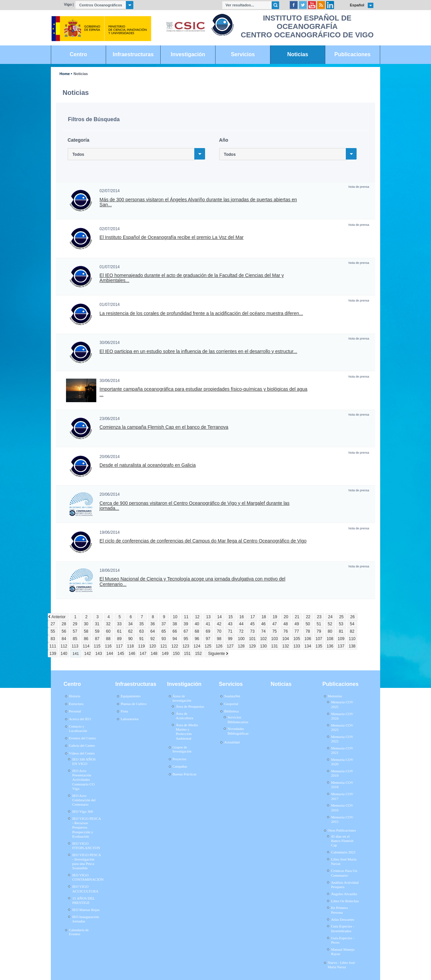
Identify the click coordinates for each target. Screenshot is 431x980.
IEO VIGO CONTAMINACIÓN (88, 877)
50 (308, 624)
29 (75, 624)
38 (175, 624)
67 (186, 631)
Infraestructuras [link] (133, 54)
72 (241, 631)
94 (175, 639)
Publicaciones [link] (352, 54)
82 (352, 631)
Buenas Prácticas (184, 774)
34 (130, 624)
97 (208, 639)
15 (230, 617)
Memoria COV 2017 (342, 796)
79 (319, 631)
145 (121, 654)
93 (163, 639)
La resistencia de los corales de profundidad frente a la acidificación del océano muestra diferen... (201, 313)
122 (175, 646)
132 (286, 646)
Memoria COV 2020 (342, 762)
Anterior (59, 617)
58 (86, 631)
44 (241, 624)
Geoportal (231, 704)
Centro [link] (78, 54)
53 (341, 624)
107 (319, 639)
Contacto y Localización (78, 729)
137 (341, 646)
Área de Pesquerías (190, 706)
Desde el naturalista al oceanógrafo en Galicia (148, 465)
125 (208, 646)
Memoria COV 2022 (342, 739)
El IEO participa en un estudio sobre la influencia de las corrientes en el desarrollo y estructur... (198, 352)
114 (86, 646)
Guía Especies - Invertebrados (343, 928)
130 (263, 646)
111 (53, 646)
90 (130, 639)
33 (119, 624)
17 (253, 617)
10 (175, 617)
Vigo (68, 4)
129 (252, 646)
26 (352, 617)
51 (319, 624)
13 (208, 617)
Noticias (81, 74)
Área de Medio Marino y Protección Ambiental (187, 732)
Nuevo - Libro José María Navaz (341, 965)
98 (219, 639)
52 (330, 624)
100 (241, 639)
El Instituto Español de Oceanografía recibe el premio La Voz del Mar (172, 237)
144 (110, 654)
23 (319, 617)
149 (165, 654)
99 (230, 639)
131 (274, 646)
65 (163, 631)
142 (88, 654)
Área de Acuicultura (185, 716)
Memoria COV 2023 (342, 727)
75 (275, 631)
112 (64, 646)
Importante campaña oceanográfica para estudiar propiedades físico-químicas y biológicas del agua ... (204, 392)
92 (152, 639)
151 (187, 654)
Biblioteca (231, 711)
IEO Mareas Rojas (86, 910)
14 (219, 617)
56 (64, 631)
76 (286, 631)
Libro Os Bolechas (345, 901)
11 (186, 617)
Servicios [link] (243, 54)
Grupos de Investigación (182, 749)
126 (219, 646)
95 (186, 639)
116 (108, 646)
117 (119, 646)
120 (153, 646)
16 (242, 617)
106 (308, 639)
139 (53, 654)
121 (164, 646)
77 (296, 631)
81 (341, 631)
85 (75, 639)
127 (230, 646)
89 (119, 639)
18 (264, 617)
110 (352, 639)
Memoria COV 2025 (342, 704)
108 (330, 639)
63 (142, 631)
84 (64, 639)
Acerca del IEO (80, 719)
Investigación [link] (188, 54)
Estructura (76, 704)
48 (286, 624)
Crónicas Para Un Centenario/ (344, 873)
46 (263, 624)
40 (197, 624)
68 (197, 631)
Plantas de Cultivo (134, 704)
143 (99, 654)
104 (286, 639)
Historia (75, 696)
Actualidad (232, 742)
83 (53, 639)
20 (286, 617)
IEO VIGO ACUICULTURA (86, 889)
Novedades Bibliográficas (238, 731)
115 (97, 646)
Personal (75, 711)
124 (197, 646)
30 (86, 624)
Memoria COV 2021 (342, 750)
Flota (124, 711)
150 (176, 654)
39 (186, 624)
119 (141, 646)
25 (341, 617)
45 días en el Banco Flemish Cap (342, 841)
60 (108, 631)
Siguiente (217, 654)
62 (130, 631)
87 (97, 639)
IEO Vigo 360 (83, 811)
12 (197, 617)
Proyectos (179, 759)
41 (208, 624)
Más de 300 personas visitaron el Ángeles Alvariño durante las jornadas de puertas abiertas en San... (198, 202)
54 (352, 624)
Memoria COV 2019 (342, 773)
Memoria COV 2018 (342, 785)
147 (143, 654)
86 (86, 639)
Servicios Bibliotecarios (238, 719)
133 (297, 646)
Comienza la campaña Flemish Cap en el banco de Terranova (164, 427)
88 (108, 639)
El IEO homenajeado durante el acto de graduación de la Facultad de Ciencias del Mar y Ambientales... (192, 278)
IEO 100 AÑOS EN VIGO (84, 761)
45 (252, 624)
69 (208, 631)
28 (64, 624)
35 (142, 624)
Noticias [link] (298, 54)
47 (275, 624)
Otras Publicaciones (342, 830)
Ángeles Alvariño (344, 894)
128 (241, 646)
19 (275, 617)
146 (132, 654)
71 (230, 631)
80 (330, 631)
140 (64, 654)
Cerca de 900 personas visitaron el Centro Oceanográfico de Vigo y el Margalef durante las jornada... (195, 506)
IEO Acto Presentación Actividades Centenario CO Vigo (84, 780)
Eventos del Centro (82, 738)
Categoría (78, 140)
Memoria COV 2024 (342, 716)
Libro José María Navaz (344, 861)
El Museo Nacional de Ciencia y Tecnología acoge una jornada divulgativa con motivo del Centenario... (193, 582)
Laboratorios (130, 719)
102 (263, 639)
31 (97, 624)
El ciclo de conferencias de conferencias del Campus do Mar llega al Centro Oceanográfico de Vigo (203, 541)
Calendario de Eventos (79, 932)
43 (230, 624)
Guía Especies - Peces (343, 940)
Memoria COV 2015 (342, 819)
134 (308, 646)
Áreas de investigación (182, 698)
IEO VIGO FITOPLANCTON (86, 846)
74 (263, 631)
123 (186, 646)
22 (308, 617)
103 (274, 639)
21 (297, 617)
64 (152, 631)
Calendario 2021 (343, 852)
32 (108, 624)
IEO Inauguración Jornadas (86, 919)
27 (53, 624)
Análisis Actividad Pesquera (345, 885)
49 (296, 624)
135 (319, 646)
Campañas (180, 766)
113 (75, 646)
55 (53, 631)
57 (75, 631)
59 (97, 631)
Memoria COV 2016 (342, 808)
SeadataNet (232, 696)
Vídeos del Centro (82, 753)
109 (341, 639)
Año (224, 140)
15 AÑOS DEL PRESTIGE (84, 900)
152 (198, 654)
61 (119, 631)
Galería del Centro (82, 746)
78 (308, 631)
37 (163, 624)
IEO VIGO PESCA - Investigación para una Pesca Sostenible (87, 862)
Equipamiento (130, 696)
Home (65, 74)
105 (297, 639)
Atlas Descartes (343, 919)
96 (197, 639)
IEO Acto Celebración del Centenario (84, 800)
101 (252, 639)
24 (330, 617)
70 (219, 631)
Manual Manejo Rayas (343, 952)
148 (154, 654)
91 (142, 639)
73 (252, 631)
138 (352, 646)
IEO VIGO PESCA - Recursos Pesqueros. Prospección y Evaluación (87, 827)
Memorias (335, 696)
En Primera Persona (339, 910)
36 (152, 624)
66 (175, 631)
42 (219, 624)
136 (330, 646)
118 (130, 646)
